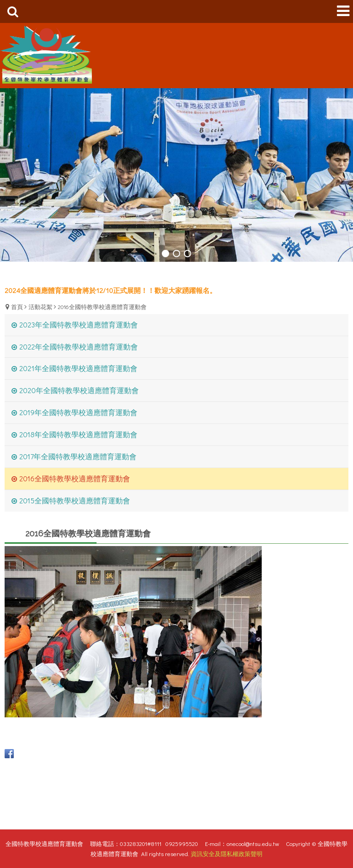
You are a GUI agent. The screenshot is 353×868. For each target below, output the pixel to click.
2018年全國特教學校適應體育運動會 (78, 434)
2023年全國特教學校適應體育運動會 (79, 324)
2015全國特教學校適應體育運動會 (75, 500)
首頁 (17, 307)
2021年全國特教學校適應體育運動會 (78, 368)
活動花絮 (40, 307)
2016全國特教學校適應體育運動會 (102, 307)
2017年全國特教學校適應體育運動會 (78, 456)
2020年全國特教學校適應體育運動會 (79, 390)
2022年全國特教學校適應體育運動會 (79, 347)
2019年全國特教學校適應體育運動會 (78, 412)
